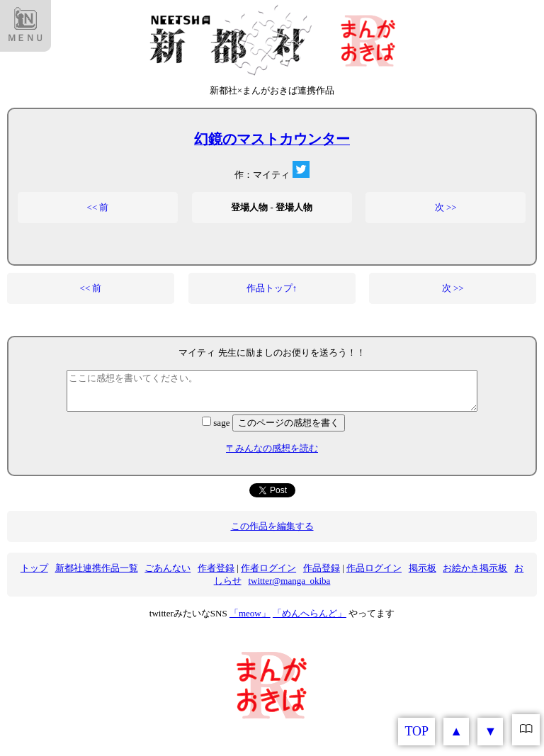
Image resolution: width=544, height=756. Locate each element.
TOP (416, 731)
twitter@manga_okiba (289, 581)
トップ (34, 568)
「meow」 (250, 613)
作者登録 (216, 568)
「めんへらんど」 (310, 613)
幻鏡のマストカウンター (272, 139)
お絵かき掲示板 (475, 568)
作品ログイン (374, 568)
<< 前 (98, 207)
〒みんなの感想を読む (272, 448)
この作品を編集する (272, 526)
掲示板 (423, 568)
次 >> (446, 207)
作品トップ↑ (272, 288)
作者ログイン (268, 568)
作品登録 (322, 568)
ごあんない (168, 568)
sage (217, 423)
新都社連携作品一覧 (97, 568)
